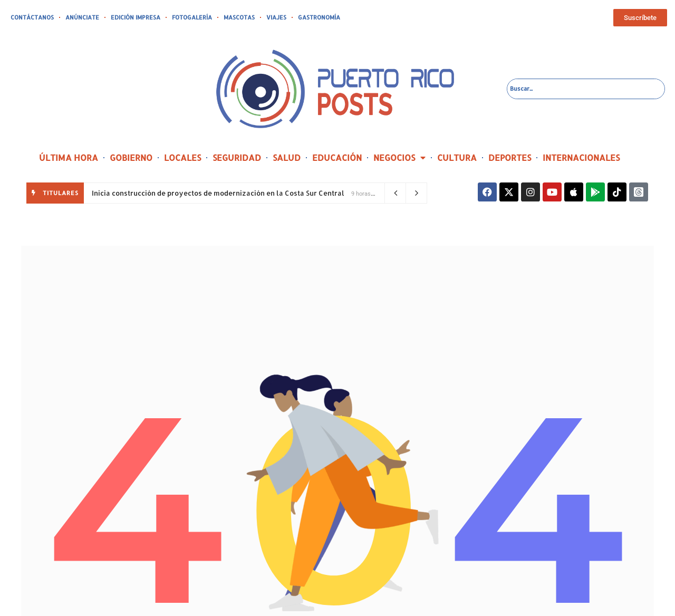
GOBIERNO (131, 157)
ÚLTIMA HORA (69, 157)
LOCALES (182, 157)
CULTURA (457, 157)
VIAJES (276, 17)
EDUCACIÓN (337, 157)
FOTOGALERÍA (192, 17)
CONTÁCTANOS (32, 17)
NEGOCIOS (399, 158)
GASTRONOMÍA (319, 17)
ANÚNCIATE (82, 17)
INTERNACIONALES (581, 157)
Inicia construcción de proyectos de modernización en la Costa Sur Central (218, 193)
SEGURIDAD (237, 157)
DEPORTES (510, 157)
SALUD (287, 157)
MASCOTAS (239, 17)
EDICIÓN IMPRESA (136, 17)
